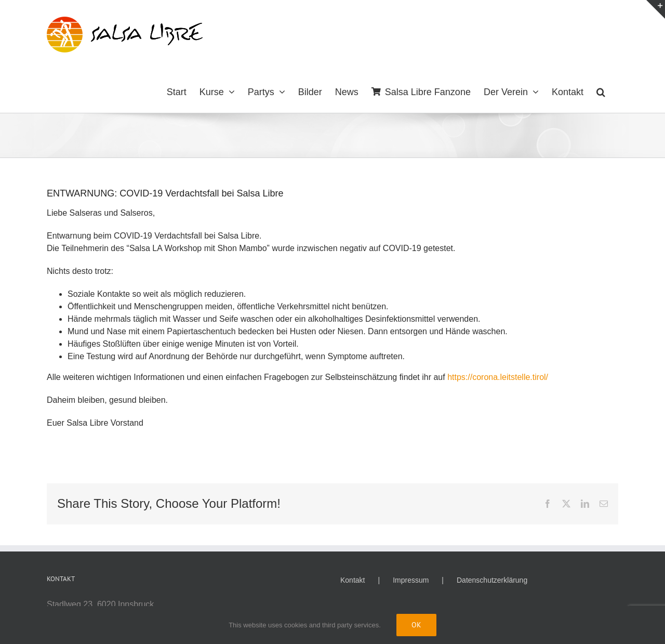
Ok (416, 625)
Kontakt (353, 580)
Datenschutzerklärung (492, 580)
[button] (601, 91)
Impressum (411, 580)
